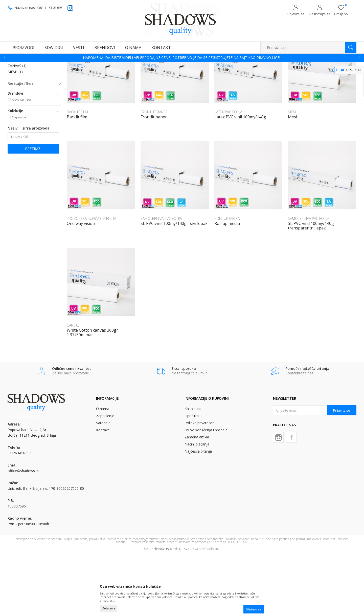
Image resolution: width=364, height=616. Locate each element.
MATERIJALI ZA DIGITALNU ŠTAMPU (68, 65)
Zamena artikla (197, 499)
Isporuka (192, 477)
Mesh (293, 179)
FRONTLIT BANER (25, 109)
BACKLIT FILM (22, 115)
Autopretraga (231, 72)
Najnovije (19, 179)
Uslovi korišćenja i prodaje (206, 492)
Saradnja (103, 485)
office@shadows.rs (23, 532)
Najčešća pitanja (198, 513)
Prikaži (303, 72)
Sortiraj (253, 72)
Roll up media (227, 285)
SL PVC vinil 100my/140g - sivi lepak (174, 285)
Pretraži (33, 210)
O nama (103, 470)
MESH (15, 133)
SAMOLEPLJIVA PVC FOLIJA (33, 85)
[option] (182, 58)
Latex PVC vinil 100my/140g (240, 179)
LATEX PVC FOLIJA (25, 91)
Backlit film (77, 179)
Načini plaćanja (197, 506)
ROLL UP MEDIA (24, 121)
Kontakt (103, 492)
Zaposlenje (105, 477)
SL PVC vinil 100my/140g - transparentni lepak (312, 287)
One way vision (81, 285)
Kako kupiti (194, 470)
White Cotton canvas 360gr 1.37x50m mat (92, 394)
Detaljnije (109, 608)
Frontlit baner (154, 179)
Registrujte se (320, 14)
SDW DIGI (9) (21, 161)
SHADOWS (15, 65)
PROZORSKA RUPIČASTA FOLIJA (28, 100)
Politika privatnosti (200, 485)
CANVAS (17, 127)
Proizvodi (33, 65)
